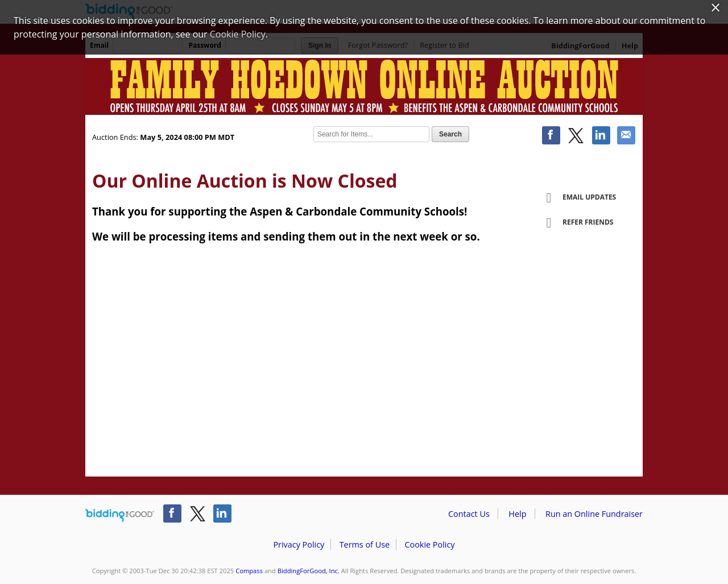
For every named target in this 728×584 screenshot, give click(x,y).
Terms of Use (365, 544)
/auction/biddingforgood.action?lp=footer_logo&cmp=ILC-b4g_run (120, 516)
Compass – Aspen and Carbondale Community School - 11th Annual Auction (364, 86)
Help (517, 514)
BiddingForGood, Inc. (309, 571)
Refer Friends (576, 223)
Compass (249, 571)
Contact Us (469, 514)
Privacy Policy (299, 544)
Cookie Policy (429, 544)
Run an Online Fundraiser (594, 514)
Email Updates (577, 198)
